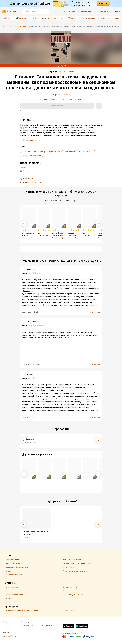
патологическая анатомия (32, 156)
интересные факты (54, 152)
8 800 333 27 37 (28, 626)
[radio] (23, 230)
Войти (118, 11)
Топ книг (74, 18)
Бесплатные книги (42, 18)
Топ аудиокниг (90, 18)
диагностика (70, 152)
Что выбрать (69, 11)
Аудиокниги (23, 18)
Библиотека (86, 11)
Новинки (60, 18)
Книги (9, 18)
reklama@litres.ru (10, 636)
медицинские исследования (32, 152)
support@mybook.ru (44, 626)
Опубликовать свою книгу (31, 183)
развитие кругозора (86, 152)
